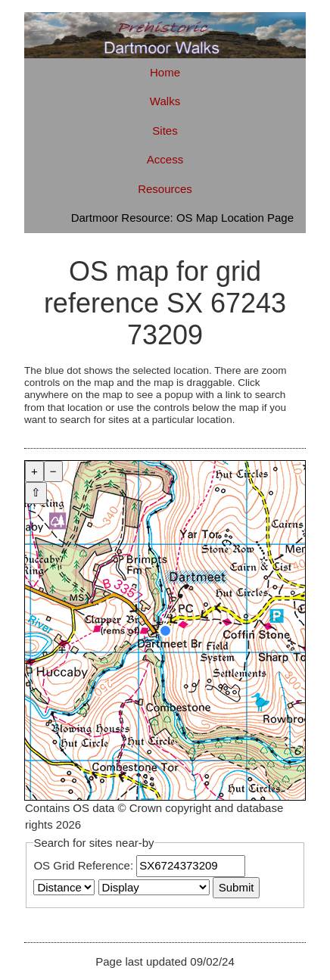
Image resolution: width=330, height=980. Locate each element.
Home (165, 72)
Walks (165, 101)
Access (165, 159)
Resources (165, 189)
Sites (165, 131)
